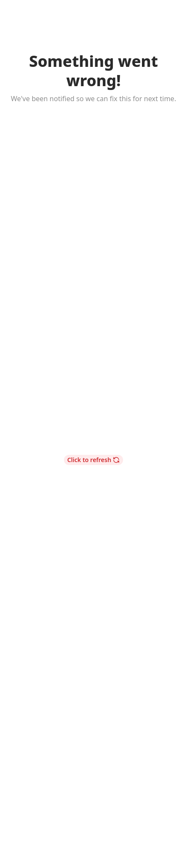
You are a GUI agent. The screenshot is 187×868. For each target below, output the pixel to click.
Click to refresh (94, 460)
